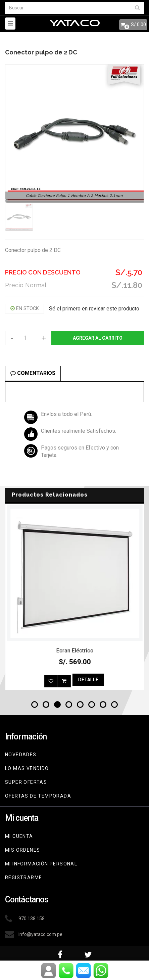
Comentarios (33, 373)
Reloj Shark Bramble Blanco (75, 651)
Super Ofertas (26, 782)
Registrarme (23, 878)
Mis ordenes (22, 850)
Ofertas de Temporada (38, 796)
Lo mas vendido (27, 768)
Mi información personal (41, 864)
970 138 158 (32, 919)
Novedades (21, 755)
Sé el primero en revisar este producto (94, 309)
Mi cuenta (19, 836)
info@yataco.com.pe (40, 934)
